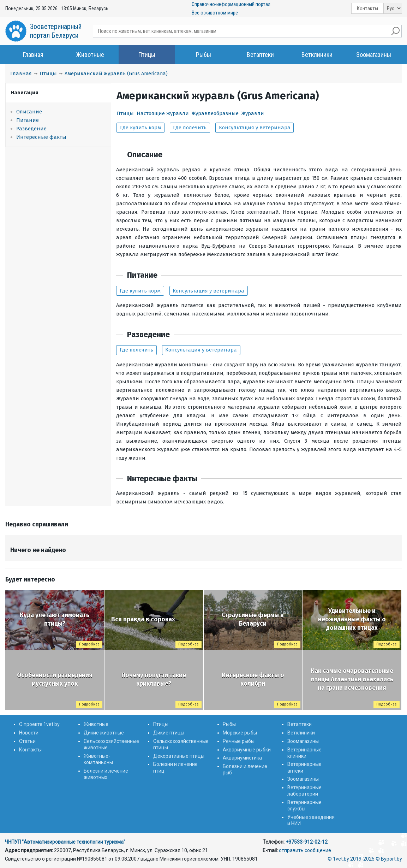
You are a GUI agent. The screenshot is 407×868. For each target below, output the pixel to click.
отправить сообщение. (306, 850)
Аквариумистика (242, 758)
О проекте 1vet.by (39, 724)
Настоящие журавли (163, 113)
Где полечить (190, 128)
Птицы (147, 55)
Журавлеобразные (215, 113)
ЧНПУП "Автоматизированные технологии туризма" (65, 842)
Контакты (367, 8)
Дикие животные (104, 733)
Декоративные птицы (179, 756)
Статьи (27, 741)
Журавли (253, 113)
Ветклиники (317, 55)
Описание (29, 112)
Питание (28, 120)
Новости (29, 733)
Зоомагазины (374, 55)
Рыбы (203, 55)
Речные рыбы (239, 741)
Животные (90, 55)
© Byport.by (389, 859)
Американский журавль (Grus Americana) (116, 73)
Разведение (31, 129)
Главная (33, 55)
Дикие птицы (169, 733)
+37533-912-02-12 (307, 842)
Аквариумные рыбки (247, 750)
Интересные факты (41, 137)
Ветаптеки (260, 55)
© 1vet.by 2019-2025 (351, 859)
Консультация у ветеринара (255, 128)
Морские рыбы (240, 733)
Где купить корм (140, 128)
